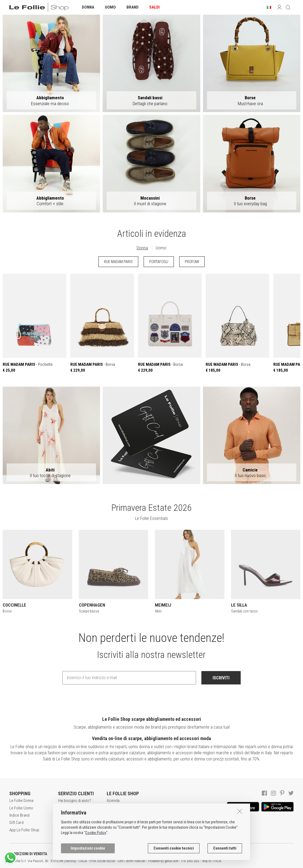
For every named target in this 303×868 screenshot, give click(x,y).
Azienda (113, 801)
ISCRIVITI (221, 678)
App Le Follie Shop (24, 830)
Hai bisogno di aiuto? (75, 801)
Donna (142, 248)
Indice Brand (19, 815)
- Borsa (102, 323)
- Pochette (34, 323)
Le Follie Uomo (21, 808)
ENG (190, 861)
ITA (184, 861)
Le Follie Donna (21, 801)
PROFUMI (192, 262)
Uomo (161, 248)
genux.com (171, 861)
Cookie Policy (96, 833)
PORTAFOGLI (159, 262)
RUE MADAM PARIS (118, 262)
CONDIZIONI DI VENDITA (28, 854)
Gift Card (16, 823)
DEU (197, 861)
